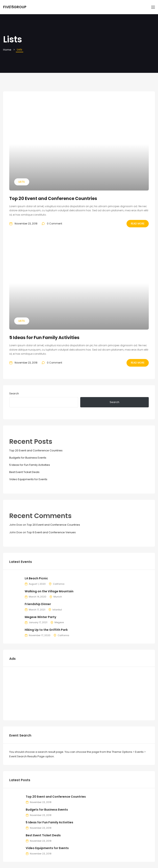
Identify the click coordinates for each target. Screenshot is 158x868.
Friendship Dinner (38, 604)
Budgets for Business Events (28, 458)
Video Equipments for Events (28, 479)
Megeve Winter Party (40, 617)
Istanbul (57, 610)
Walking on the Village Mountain (49, 591)
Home (7, 50)
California (59, 584)
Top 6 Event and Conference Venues (51, 532)
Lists (22, 182)
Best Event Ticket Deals (24, 472)
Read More (138, 224)
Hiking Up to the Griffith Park (46, 630)
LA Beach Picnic (36, 578)
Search (14, 393)
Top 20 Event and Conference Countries (53, 198)
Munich (58, 597)
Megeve (59, 622)
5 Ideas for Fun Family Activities (44, 338)
